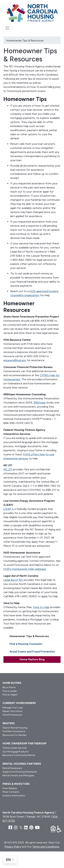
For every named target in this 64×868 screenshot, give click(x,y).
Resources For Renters (15, 735)
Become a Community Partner (19, 755)
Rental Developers (12, 768)
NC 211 (8, 469)
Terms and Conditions (46, 847)
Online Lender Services (15, 748)
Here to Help (41, 607)
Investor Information (14, 796)
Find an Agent (10, 695)
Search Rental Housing (15, 728)
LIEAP (7, 509)
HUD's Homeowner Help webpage (25, 569)
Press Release (10, 788)
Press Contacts (11, 792)
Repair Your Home (12, 711)
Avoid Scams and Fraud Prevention (32, 652)
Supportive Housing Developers (20, 772)
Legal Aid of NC (13, 580)
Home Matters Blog (32, 659)
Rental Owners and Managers (18, 775)
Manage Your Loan (13, 708)
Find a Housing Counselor (26, 644)
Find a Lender (10, 691)
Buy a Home (9, 687)
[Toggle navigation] (7, 28)
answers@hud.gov (15, 360)
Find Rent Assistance (14, 731)
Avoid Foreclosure (12, 715)
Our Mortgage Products (16, 752)
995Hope (40, 403)
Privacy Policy (13, 847)
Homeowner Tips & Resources (29, 636)
